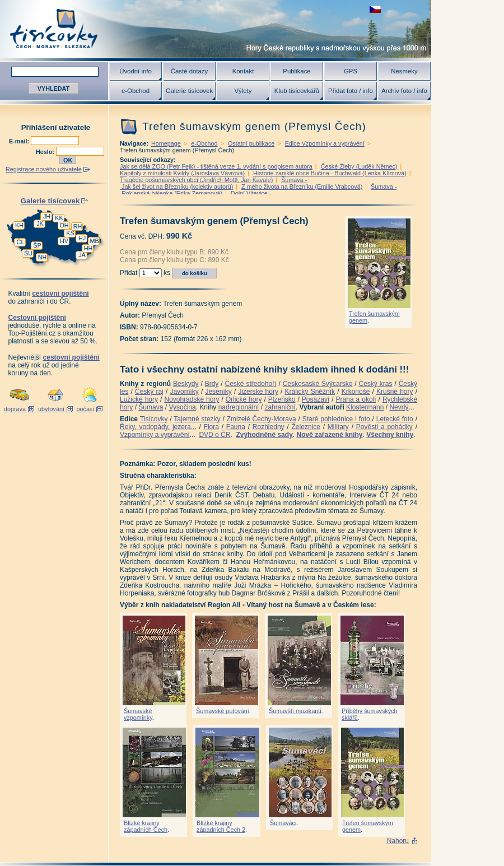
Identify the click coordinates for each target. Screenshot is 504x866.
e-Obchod (136, 91)
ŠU (28, 253)
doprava (15, 409)
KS (70, 233)
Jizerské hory (258, 392)
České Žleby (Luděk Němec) (359, 166)
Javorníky (184, 392)
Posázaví (316, 399)
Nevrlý (399, 407)
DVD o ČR (214, 435)
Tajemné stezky (197, 419)
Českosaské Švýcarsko (318, 384)
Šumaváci (283, 823)
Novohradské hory (192, 399)
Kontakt (243, 71)
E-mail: (20, 141)
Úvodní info (136, 71)
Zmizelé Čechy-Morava (262, 419)
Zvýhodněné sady (264, 435)
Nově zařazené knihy (329, 435)
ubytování (51, 409)
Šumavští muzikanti (295, 711)
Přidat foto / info (351, 91)
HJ (82, 238)
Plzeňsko (282, 399)
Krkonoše (356, 392)
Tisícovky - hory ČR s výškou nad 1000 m (216, 29)
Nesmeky (404, 71)
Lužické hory (139, 399)
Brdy (212, 384)
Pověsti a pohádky (384, 427)
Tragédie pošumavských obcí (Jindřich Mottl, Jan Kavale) (196, 180)
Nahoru (398, 841)
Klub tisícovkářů (297, 91)
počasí (86, 409)
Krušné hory (395, 392)
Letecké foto (395, 419)
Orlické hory (244, 399)
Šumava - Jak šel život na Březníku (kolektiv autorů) (213, 183)
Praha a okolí (356, 399)
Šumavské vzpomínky (138, 714)
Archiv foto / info (404, 91)
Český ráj (149, 392)
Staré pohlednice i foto (336, 419)
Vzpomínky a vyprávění (155, 435)
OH (64, 225)
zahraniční (280, 407)
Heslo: (46, 152)
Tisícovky (154, 419)
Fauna (236, 427)
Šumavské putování (223, 711)
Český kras (376, 384)
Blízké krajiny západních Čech (146, 826)
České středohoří (251, 384)
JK (40, 224)
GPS (351, 71)
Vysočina (182, 407)
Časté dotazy (189, 71)
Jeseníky (218, 392)
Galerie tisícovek (189, 91)
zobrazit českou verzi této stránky (375, 9)
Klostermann (365, 407)
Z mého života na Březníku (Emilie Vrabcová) (302, 187)
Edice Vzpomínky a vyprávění (325, 143)
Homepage (166, 143)
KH (19, 225)
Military (338, 427)
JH (47, 216)
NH (43, 257)
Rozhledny (269, 427)
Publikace (297, 71)
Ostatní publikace (251, 143)
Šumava (151, 407)
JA (82, 255)
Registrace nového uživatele (44, 169)
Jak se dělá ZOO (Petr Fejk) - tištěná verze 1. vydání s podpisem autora (216, 166)
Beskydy (186, 384)
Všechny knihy (390, 435)
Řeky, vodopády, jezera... (158, 427)
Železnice (306, 427)
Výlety (243, 91)
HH (88, 248)
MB (94, 241)
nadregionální (239, 407)
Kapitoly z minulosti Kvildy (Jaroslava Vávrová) (182, 173)
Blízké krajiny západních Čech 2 (221, 826)
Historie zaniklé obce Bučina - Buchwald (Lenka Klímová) (330, 173)
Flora (211, 427)
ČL (21, 242)
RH (78, 226)
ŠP (37, 245)
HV (64, 241)
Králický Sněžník (310, 392)
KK (59, 218)
